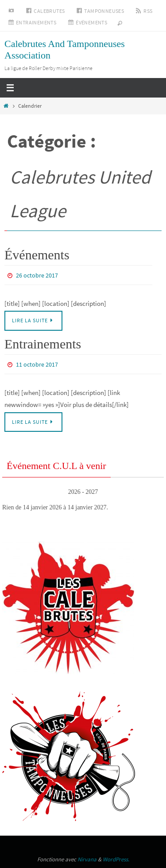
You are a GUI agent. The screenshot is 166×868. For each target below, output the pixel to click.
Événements (37, 255)
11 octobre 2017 (37, 364)
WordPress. (116, 859)
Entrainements (43, 344)
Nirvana (87, 859)
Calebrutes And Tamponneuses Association (65, 49)
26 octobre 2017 (37, 275)
